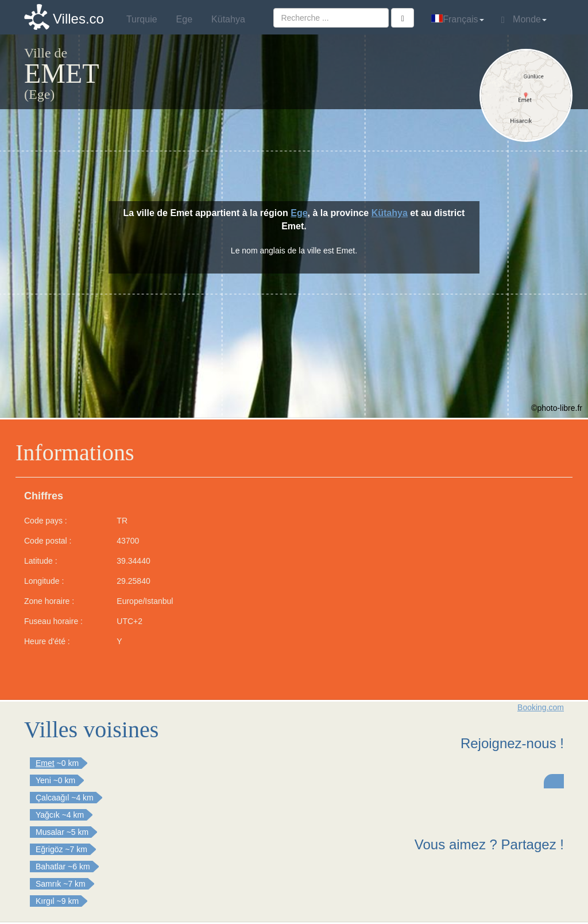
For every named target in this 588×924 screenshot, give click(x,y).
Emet (45, 763)
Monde (524, 20)
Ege (299, 213)
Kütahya (390, 213)
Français (457, 19)
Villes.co (78, 19)
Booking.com (541, 707)
